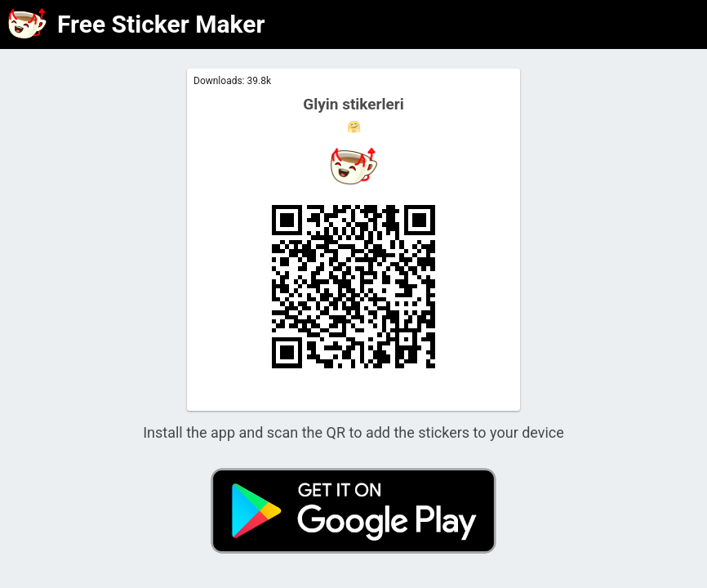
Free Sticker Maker (161, 24)
